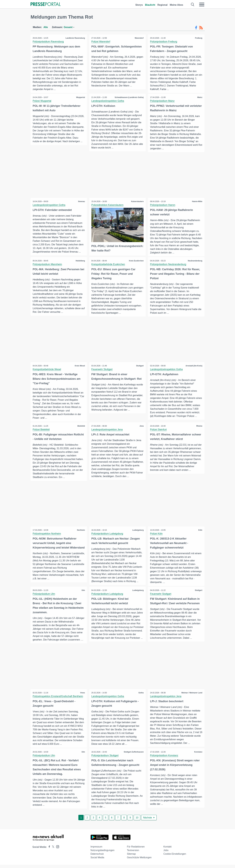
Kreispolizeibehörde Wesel (47, 370)
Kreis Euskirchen (136, 261)
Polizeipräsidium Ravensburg (48, 42)
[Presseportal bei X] (52, 850)
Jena (141, 426)
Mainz (200, 97)
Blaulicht (150, 5)
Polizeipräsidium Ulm (44, 595)
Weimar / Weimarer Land (192, 696)
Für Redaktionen (136, 850)
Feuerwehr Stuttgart (102, 370)
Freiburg (199, 38)
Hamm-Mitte (197, 202)
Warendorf (139, 38)
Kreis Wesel (80, 366)
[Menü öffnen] (202, 4)
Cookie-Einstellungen (175, 857)
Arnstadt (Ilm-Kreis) (194, 366)
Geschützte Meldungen (139, 861)
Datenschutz (97, 857)
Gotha (141, 696)
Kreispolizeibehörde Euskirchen (108, 264)
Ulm (83, 592)
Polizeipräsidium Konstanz (164, 759)
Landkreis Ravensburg (75, 38)
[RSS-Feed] (201, 28)
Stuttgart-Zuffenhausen (134, 755)
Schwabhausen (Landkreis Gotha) (129, 97)
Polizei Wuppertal (42, 101)
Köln (200, 531)
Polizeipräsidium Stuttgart (105, 759)
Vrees (82, 696)
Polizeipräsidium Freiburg (164, 42)
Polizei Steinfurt (158, 430)
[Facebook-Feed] (196, 28)
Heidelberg (80, 261)
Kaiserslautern (137, 202)
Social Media (97, 861)
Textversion (133, 854)
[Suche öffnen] (193, 4)
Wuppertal (80, 97)
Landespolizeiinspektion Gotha (108, 101)
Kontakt (167, 850)
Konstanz (198, 755)
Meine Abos (176, 5)
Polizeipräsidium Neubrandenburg (168, 264)
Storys (139, 5)
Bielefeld (81, 426)
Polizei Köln (156, 534)
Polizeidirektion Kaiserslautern (108, 205)
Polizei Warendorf (101, 42)
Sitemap (131, 857)
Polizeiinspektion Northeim (47, 534)
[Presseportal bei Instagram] (57, 850)
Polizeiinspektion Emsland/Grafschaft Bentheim (58, 699)
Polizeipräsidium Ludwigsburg (107, 534)
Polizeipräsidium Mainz (162, 101)
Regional (162, 5)
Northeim (81, 531)
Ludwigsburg (138, 531)
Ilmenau (81, 202)
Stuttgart (140, 366)
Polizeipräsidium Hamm (163, 205)
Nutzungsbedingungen (103, 854)
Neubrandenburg (195, 261)
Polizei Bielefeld (41, 430)
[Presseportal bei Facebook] (48, 850)
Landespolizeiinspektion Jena (107, 430)
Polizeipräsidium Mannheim (48, 264)
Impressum (96, 850)
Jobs (166, 854)
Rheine (199, 426)
